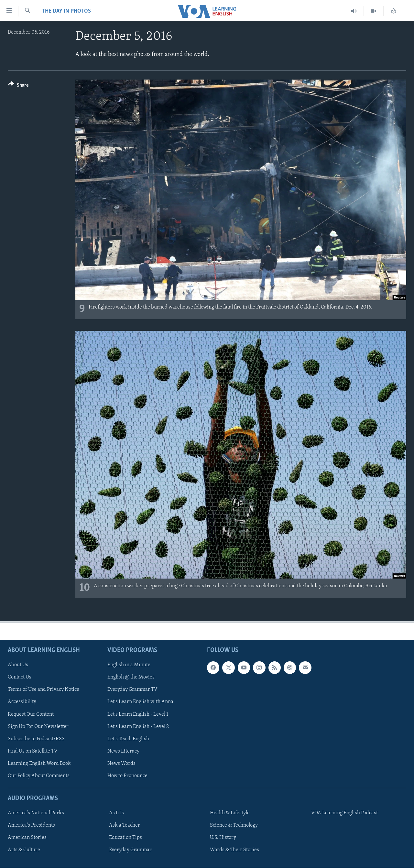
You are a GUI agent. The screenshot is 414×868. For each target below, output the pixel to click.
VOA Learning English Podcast (344, 813)
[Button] (18, 86)
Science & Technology (234, 825)
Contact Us (20, 677)
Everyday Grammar (130, 850)
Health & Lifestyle (230, 813)
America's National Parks (36, 813)
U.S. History (223, 838)
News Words (121, 764)
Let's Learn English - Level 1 (138, 714)
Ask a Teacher (125, 825)
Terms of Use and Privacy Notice (44, 689)
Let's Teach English (128, 739)
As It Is (116, 813)
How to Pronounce (127, 776)
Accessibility (22, 702)
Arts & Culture (24, 850)
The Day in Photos (66, 11)
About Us (18, 665)
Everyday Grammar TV (132, 689)
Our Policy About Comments (39, 776)
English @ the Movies (131, 677)
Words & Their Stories (234, 850)
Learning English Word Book (39, 764)
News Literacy (123, 751)
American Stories (27, 838)
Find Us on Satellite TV (33, 751)
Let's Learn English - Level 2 (138, 727)
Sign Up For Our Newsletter (38, 727)
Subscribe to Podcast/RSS (36, 739)
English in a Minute (129, 665)
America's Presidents (31, 825)
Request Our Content (31, 714)
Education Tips (125, 838)
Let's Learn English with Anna (140, 702)
